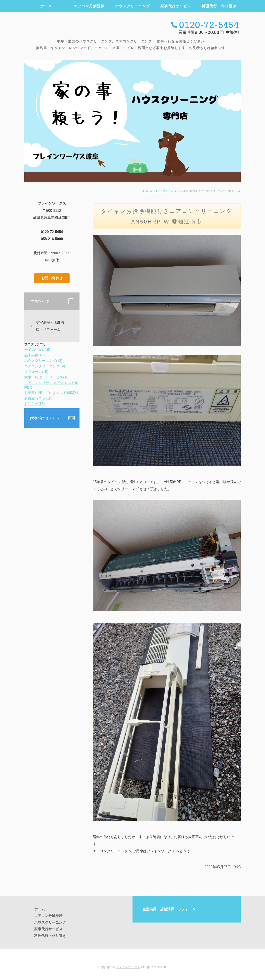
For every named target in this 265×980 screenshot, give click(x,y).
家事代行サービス (176, 6)
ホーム (46, 6)
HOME (146, 191)
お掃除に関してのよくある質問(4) (51, 393)
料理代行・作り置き (219, 6)
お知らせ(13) (34, 404)
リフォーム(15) (36, 372)
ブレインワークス (128, 967)
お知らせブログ (162, 191)
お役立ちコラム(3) (39, 398)
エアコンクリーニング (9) (45, 366)
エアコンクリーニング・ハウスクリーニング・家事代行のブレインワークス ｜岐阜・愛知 (74, 27)
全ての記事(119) (37, 350)
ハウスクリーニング (132, 6)
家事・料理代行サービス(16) (47, 377)
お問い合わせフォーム (45, 418)
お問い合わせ (52, 278)
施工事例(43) (34, 355)
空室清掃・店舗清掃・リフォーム (50, 326)
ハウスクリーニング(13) (43, 361)
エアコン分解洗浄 (89, 6)
